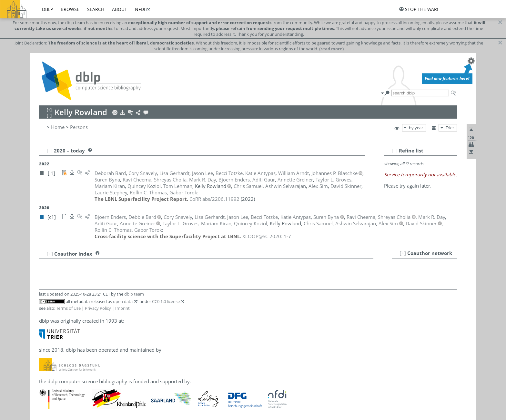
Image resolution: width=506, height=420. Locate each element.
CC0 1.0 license (166, 301)
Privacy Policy (98, 308)
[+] (403, 253)
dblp (47, 9)
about (120, 9)
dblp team (134, 294)
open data (123, 301)
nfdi (140, 9)
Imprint (122, 308)
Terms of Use (68, 308)
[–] (395, 151)
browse (70, 9)
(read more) (331, 49)
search (96, 9)
